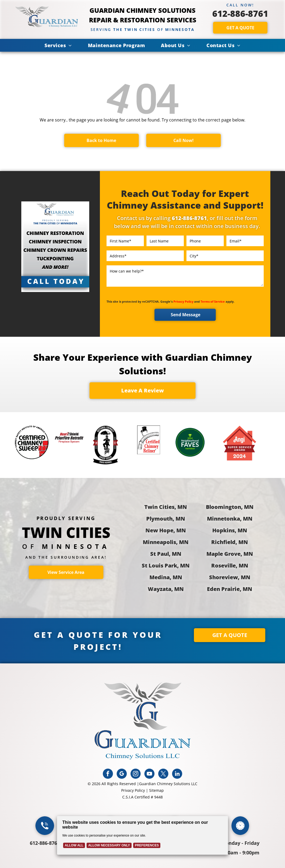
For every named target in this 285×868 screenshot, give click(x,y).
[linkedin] (177, 774)
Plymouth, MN (166, 519)
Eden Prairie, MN (230, 589)
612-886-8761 (240, 13)
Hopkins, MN (230, 530)
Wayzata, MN (166, 589)
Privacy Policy (183, 301)
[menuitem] (58, 45)
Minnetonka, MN (230, 519)
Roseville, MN (230, 565)
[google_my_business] (122, 774)
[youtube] (149, 774)
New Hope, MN (166, 530)
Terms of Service (213, 301)
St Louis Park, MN (166, 565)
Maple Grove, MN (230, 554)
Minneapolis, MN (166, 542)
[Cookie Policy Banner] (142, 835)
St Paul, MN (166, 554)
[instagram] (136, 774)
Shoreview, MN (230, 577)
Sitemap (156, 790)
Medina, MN (166, 577)
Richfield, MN (230, 542)
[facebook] (108, 774)
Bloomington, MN (230, 507)
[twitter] (163, 774)
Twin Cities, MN (166, 507)
